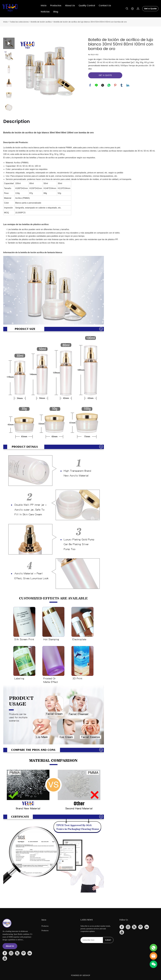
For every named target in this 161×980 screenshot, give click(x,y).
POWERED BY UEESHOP (81, 975)
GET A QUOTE (105, 75)
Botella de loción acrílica (41, 22)
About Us (70, 6)
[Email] (92, 940)
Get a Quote (150, 9)
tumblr (122, 85)
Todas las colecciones (19, 22)
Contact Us (105, 6)
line (96, 85)
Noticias (45, 12)
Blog (56, 12)
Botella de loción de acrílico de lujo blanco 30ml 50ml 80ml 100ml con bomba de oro (90, 22)
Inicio (44, 6)
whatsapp (109, 85)
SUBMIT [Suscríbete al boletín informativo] (108, 940)
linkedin (128, 85)
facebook (90, 85)
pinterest (115, 85)
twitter (103, 85)
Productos (56, 6)
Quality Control (87, 6)
